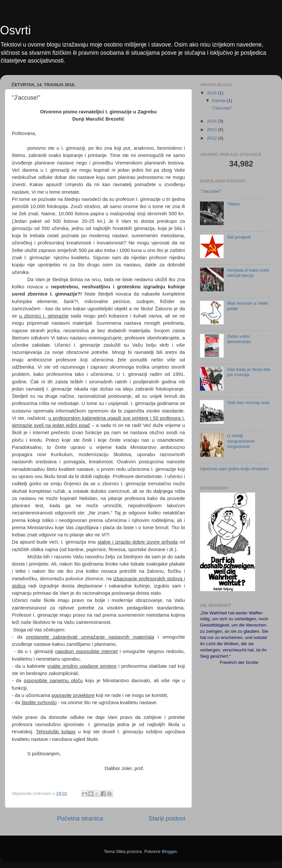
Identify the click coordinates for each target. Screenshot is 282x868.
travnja (219, 100)
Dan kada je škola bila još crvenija (249, 372)
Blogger (169, 851)
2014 (212, 121)
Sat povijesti (239, 237)
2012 (212, 138)
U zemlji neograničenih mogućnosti (241, 441)
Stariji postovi (167, 818)
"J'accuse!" (222, 108)
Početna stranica (80, 818)
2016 (212, 93)
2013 (212, 130)
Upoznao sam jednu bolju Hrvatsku (234, 469)
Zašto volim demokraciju (239, 339)
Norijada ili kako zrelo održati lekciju (248, 273)
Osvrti (15, 30)
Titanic (233, 204)
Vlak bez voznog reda (248, 403)
